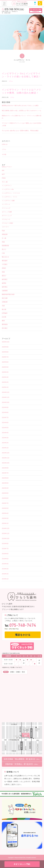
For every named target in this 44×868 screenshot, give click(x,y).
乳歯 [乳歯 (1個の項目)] (3, 231)
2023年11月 (6, 458)
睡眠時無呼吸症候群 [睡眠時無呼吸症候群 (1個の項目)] (8, 294)
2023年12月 (6, 453)
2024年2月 (5, 443)
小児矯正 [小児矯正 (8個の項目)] (5, 264)
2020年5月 (5, 508)
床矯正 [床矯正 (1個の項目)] (4, 268)
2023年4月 (5, 488)
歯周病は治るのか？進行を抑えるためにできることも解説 (20, 106)
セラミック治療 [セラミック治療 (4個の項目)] (7, 212)
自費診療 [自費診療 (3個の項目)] (5, 302)
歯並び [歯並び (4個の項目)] (4, 276)
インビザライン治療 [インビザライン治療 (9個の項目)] (8, 201)
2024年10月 (6, 402)
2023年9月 (5, 468)
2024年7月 (5, 418)
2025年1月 (5, 387)
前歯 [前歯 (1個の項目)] (3, 242)
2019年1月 (5, 579)
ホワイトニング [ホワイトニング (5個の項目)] (7, 216)
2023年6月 (5, 478)
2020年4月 (5, 513)
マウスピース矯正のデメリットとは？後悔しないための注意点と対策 (22, 124)
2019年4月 (5, 564)
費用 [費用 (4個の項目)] (3, 321)
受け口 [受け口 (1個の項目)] (4, 249)
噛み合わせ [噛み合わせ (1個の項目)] (5, 257)
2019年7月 (5, 549)
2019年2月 (5, 574)
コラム (11, 81)
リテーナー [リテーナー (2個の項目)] (5, 227)
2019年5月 (5, 559)
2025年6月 (5, 362)
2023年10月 (6, 463)
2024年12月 (6, 392)
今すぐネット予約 (22, 864)
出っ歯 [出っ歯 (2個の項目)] (4, 238)
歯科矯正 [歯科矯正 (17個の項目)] (5, 287)
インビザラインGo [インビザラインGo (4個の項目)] (8, 189)
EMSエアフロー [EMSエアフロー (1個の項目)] (7, 167)
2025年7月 (5, 357)
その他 (4, 154)
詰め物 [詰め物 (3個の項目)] (4, 317)
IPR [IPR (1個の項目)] (3, 171)
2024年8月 (5, 412)
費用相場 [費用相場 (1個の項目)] (5, 324)
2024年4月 (5, 433)
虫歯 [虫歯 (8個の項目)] (3, 306)
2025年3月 (5, 377)
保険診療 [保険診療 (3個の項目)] (5, 234)
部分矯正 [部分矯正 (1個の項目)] (5, 328)
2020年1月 (5, 523)
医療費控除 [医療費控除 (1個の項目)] (5, 246)
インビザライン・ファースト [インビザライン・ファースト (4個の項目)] (11, 193)
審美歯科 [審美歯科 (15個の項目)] (5, 261)
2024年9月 (5, 407)
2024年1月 (5, 448)
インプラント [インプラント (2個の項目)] (6, 204)
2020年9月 (5, 493)
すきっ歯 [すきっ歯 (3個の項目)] (5, 182)
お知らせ (5, 144)
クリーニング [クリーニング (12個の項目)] (6, 208)
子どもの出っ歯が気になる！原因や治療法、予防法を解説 (20, 131)
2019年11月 (6, 533)
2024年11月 (6, 397)
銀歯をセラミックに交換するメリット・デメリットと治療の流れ (22, 117)
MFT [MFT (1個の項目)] (3, 174)
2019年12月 (6, 528)
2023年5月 (5, 483)
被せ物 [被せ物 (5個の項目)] (4, 309)
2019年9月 (5, 544)
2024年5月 (5, 428)
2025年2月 (5, 382)
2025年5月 (5, 367)
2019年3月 (5, 569)
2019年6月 (5, 554)
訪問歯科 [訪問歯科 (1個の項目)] (5, 313)
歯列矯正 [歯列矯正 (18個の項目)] (5, 279)
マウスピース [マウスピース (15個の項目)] (6, 219)
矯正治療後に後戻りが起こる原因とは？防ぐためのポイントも (22, 111)
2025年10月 (6, 342)
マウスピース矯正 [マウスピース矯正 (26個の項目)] (8, 223)
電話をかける (23, 635)
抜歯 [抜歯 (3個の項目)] (3, 272)
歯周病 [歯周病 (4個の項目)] (4, 283)
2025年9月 (5, 347)
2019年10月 (6, 539)
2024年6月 (5, 423)
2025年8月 (5, 352)
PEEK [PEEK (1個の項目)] (4, 178)
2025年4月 (5, 372)
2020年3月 (5, 518)
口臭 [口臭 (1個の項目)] (3, 253)
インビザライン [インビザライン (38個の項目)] (7, 186)
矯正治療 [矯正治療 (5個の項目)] (5, 298)
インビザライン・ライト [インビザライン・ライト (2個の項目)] (10, 197)
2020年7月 (5, 503)
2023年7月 (5, 473)
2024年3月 (5, 438)
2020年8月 (5, 498)
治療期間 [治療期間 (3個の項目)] (5, 291)
